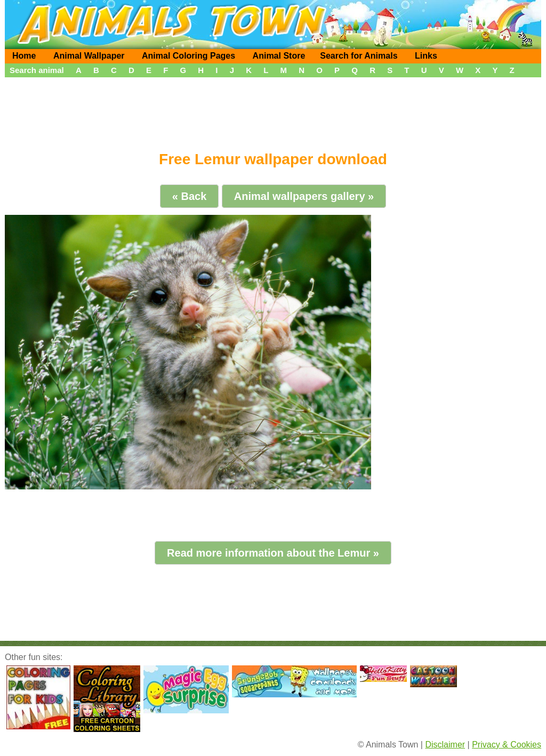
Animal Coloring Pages (188, 56)
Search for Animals (359, 56)
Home (24, 56)
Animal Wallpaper (89, 56)
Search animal (37, 70)
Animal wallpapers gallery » (304, 196)
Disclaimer (445, 745)
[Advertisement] (273, 110)
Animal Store (279, 56)
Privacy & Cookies (507, 745)
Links (426, 56)
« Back (190, 196)
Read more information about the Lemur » (273, 553)
